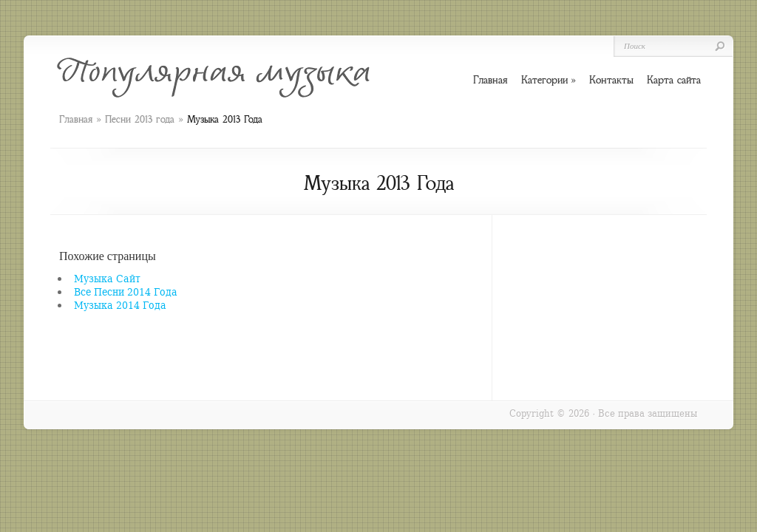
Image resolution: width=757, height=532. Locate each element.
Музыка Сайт (107, 278)
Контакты (611, 80)
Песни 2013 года (140, 119)
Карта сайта (674, 80)
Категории (549, 80)
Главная (76, 119)
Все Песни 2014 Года (126, 291)
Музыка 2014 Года (120, 305)
